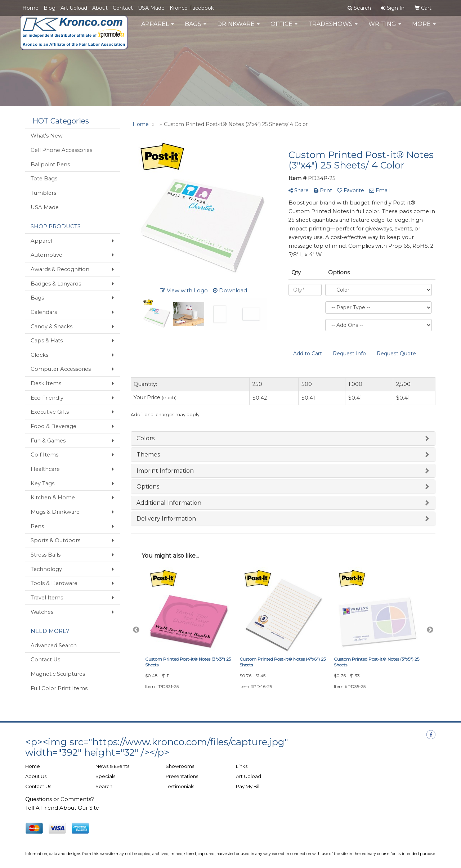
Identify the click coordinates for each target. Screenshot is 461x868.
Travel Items (47, 598)
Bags (196, 29)
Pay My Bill (248, 786)
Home (30, 8)
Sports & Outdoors (55, 540)
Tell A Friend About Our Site (62, 808)
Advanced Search (54, 646)
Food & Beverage (53, 426)
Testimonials (180, 786)
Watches (42, 612)
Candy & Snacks (52, 327)
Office (284, 29)
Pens (37, 526)
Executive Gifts (50, 412)
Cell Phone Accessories (61, 150)
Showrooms (180, 766)
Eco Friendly (47, 398)
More (424, 29)
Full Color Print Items (59, 688)
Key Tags (42, 484)
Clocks (39, 355)
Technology (46, 569)
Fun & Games (48, 441)
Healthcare (45, 469)
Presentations (182, 776)
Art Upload (74, 8)
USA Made (151, 8)
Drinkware (238, 29)
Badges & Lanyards (56, 284)
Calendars (44, 312)
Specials (105, 776)
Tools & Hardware (54, 583)
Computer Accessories (61, 369)
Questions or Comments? (60, 799)
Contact (123, 8)
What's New (47, 136)
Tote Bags (44, 179)
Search (104, 786)
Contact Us (45, 660)
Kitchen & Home (53, 498)
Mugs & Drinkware (55, 512)
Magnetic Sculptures (58, 674)
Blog (50, 8)
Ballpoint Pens (50, 165)
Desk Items (46, 383)
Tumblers (43, 193)
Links (242, 766)
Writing (385, 29)
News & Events (112, 766)
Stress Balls (46, 555)
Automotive (46, 255)
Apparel (158, 29)
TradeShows (333, 29)
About (100, 8)
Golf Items (44, 455)
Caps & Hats (47, 341)
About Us (36, 776)
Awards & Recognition (60, 269)
